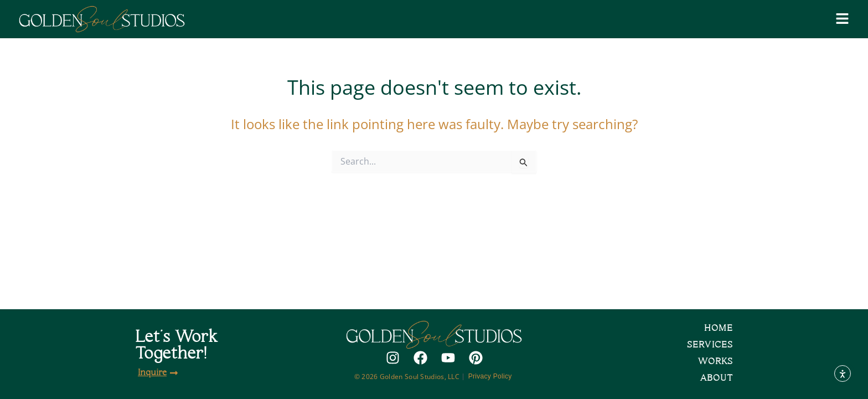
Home (719, 328)
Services (710, 345)
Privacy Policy (491, 376)
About (716, 378)
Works (715, 362)
